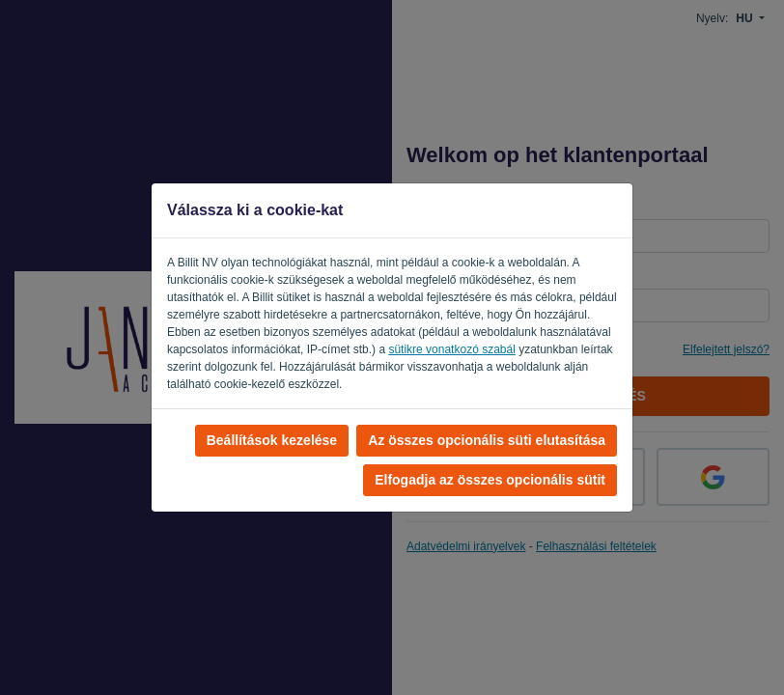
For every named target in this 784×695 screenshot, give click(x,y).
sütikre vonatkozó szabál (451, 349)
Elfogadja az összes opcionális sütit (490, 480)
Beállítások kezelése (272, 440)
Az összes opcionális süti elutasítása (487, 440)
